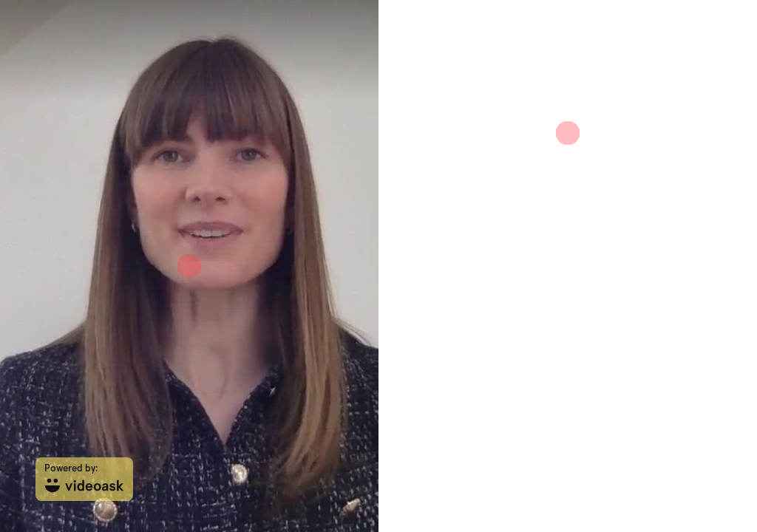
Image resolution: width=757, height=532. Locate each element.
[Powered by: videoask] (84, 479)
